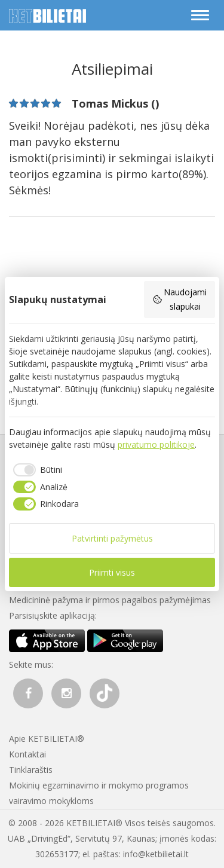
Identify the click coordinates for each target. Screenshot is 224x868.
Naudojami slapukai (180, 299)
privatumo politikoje (156, 444)
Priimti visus (112, 572)
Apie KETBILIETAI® (47, 739)
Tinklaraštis (31, 770)
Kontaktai (27, 754)
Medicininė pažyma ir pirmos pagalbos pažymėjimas (110, 600)
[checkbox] (36, 470)
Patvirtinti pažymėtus (112, 538)
